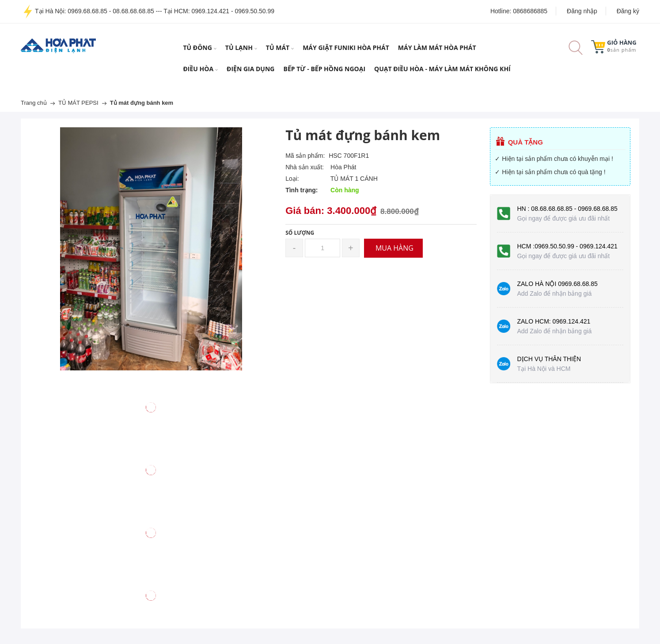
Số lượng (300, 233)
